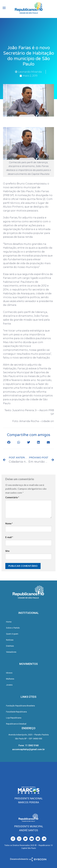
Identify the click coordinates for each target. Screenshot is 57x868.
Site (7, 551)
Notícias (10, 640)
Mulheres (10, 679)
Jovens (9, 685)
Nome (9, 524)
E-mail (9, 537)
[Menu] (4, 8)
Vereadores (11, 652)
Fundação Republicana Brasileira (20, 706)
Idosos (9, 673)
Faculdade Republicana (16, 712)
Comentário (12, 497)
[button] (9, 442)
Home (9, 622)
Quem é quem (12, 634)
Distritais (10, 646)
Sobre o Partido (13, 628)
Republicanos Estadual (16, 724)
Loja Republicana (14, 718)
